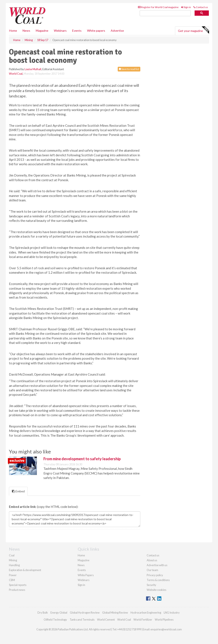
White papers (96, 31)
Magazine (42, 31)
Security (151, 585)
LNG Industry (172, 613)
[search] (165, 13)
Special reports (18, 585)
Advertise (117, 31)
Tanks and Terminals (82, 620)
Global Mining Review (115, 613)
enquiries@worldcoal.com (166, 629)
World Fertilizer (143, 620)
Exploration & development (25, 570)
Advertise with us (157, 565)
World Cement (106, 620)
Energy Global (59, 613)
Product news (17, 590)
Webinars (60, 31)
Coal (12, 555)
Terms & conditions (158, 580)
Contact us (201, 7)
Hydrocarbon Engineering (146, 613)
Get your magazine (193, 30)
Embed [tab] (18, 491)
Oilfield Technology (55, 620)
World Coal (16, 74)
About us (152, 560)
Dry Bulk (43, 613)
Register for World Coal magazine (158, 7)
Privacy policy (155, 575)
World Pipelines (164, 620)
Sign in (186, 7)
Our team (152, 570)
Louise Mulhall (33, 69)
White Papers (86, 575)
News (81, 565)
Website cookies (156, 590)
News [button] (26, 31)
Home (13, 31)
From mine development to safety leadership (82, 459)
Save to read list (129, 69)
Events (77, 31)
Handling (14, 565)
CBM (12, 580)
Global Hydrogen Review (85, 613)
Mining (13, 560)
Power (13, 575)
